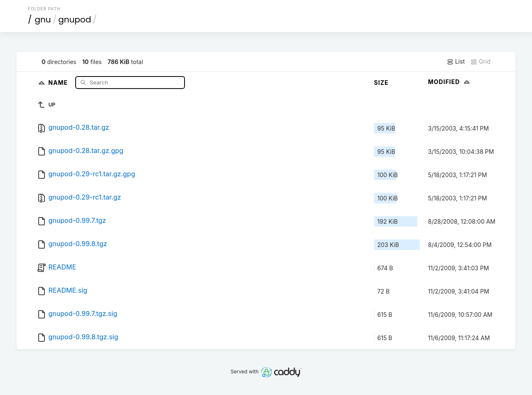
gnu (43, 20)
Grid (480, 62)
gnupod (75, 20)
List (456, 62)
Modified (450, 82)
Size (381, 83)
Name (59, 82)
